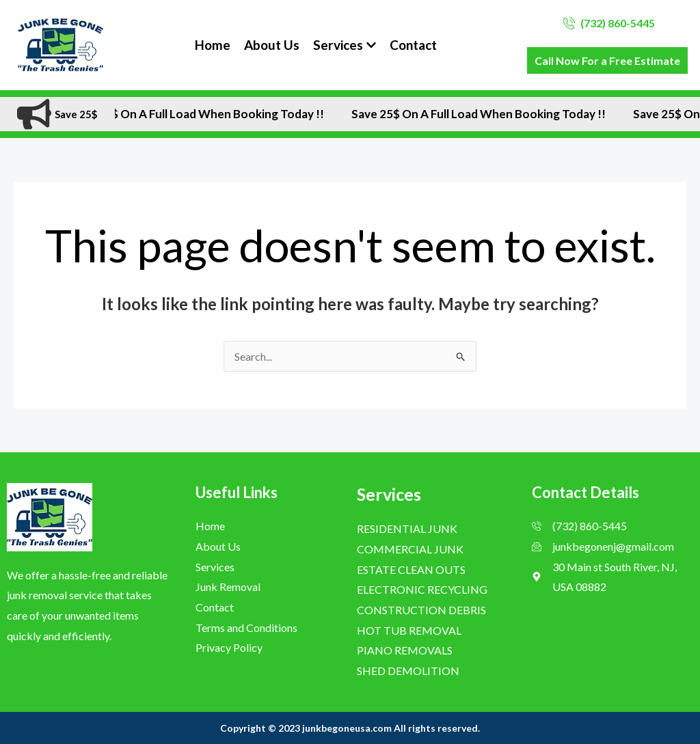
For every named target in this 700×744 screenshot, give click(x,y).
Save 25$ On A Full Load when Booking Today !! (209, 114)
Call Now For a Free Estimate (607, 60)
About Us (272, 45)
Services (345, 45)
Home (213, 45)
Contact (413, 45)
